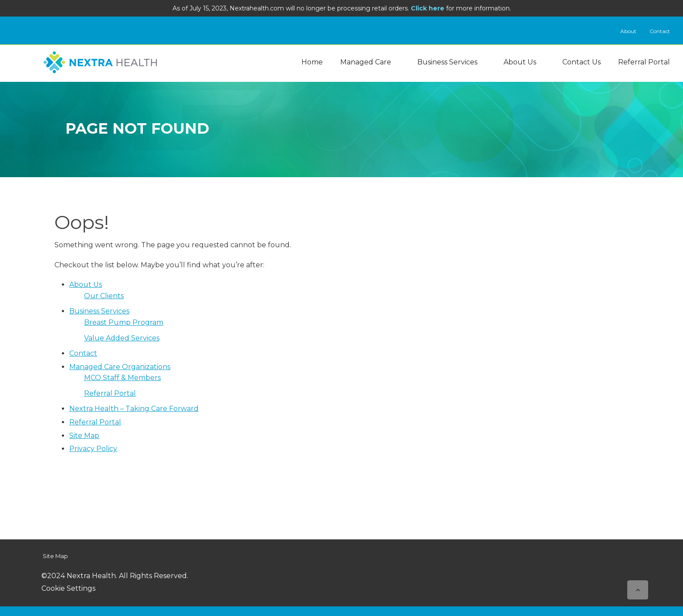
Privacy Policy (93, 449)
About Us (520, 62)
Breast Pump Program (124, 322)
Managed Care (366, 62)
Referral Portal (644, 62)
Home (312, 62)
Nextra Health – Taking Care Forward (134, 409)
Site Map (84, 436)
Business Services (447, 62)
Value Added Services (122, 338)
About (628, 31)
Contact (660, 31)
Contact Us (582, 62)
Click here (428, 8)
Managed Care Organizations (120, 367)
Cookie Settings (68, 588)
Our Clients (104, 296)
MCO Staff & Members (122, 378)
